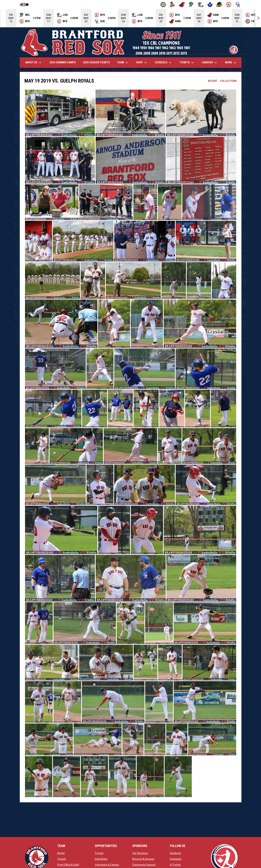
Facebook (175, 853)
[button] (60, 113)
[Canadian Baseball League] (26, 5)
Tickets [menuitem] (187, 63)
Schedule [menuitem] (164, 63)
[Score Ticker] (130, 18)
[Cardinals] (182, 5)
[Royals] (238, 5)
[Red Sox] (229, 5)
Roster (61, 853)
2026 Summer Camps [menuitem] (63, 62)
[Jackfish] (191, 5)
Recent (213, 81)
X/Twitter (175, 865)
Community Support (144, 865)
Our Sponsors (140, 853)
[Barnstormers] (163, 5)
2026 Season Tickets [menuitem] (96, 62)
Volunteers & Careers (107, 865)
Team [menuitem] (123, 63)
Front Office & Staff (68, 865)
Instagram (176, 859)
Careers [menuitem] (210, 63)
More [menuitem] (231, 63)
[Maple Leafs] (210, 5)
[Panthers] (219, 5)
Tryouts (62, 859)
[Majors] (201, 5)
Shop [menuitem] (142, 63)
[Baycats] (172, 5)
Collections (228, 81)
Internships (101, 859)
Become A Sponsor (143, 859)
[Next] (258, 18)
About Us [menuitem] (34, 63)
